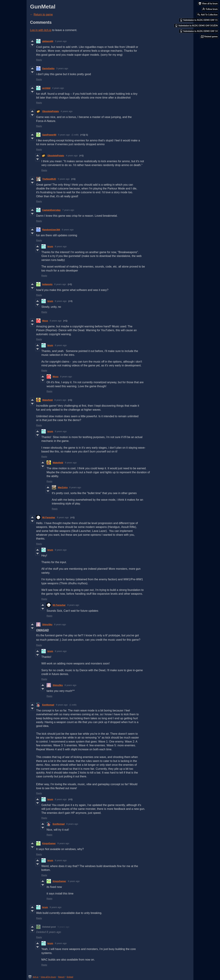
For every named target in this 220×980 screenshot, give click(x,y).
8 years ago (68, 230)
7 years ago (68, 210)
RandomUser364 (51, 230)
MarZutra (63, 487)
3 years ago (61, 41)
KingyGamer (49, 843)
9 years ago (62, 705)
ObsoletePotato (51, 111)
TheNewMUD (49, 179)
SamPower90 (49, 135)
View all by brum (48, 977)
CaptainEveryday (51, 210)
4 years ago (58, 88)
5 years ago (64, 135)
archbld (46, 88)
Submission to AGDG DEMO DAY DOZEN (196, 26)
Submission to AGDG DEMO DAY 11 (199, 20)
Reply (39, 60)
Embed (70, 977)
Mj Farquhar (49, 517)
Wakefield (47, 400)
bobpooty (47, 284)
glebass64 (48, 41)
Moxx (45, 321)
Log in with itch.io (41, 30)
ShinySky (47, 624)
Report (61, 977)
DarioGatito (48, 68)
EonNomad (48, 705)
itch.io (36, 977)
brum (50, 246)
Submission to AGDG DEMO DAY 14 (199, 31)
